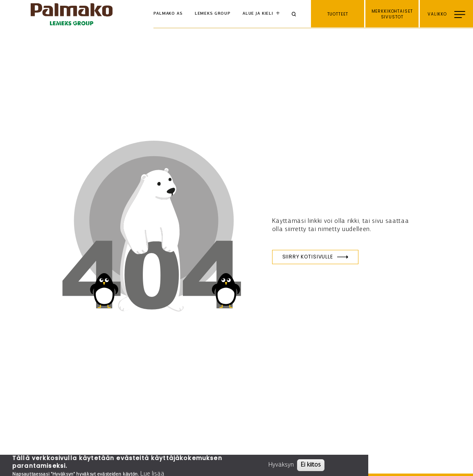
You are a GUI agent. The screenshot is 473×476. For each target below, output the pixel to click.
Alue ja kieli (258, 14)
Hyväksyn (281, 465)
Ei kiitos (311, 465)
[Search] (297, 14)
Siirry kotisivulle (308, 257)
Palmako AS (168, 14)
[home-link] (72, 14)
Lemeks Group (213, 14)
